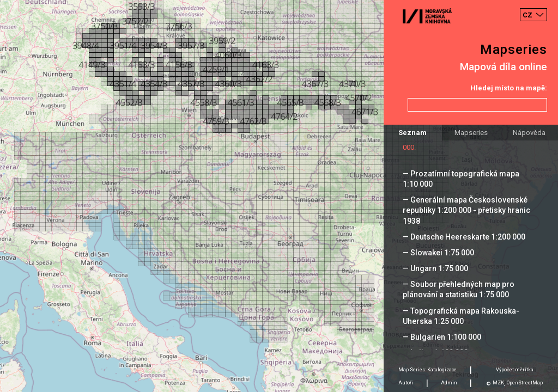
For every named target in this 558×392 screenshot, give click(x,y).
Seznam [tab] (413, 133)
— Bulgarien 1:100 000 (442, 337)
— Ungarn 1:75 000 (435, 268)
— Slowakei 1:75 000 (438, 253)
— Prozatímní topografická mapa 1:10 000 (461, 179)
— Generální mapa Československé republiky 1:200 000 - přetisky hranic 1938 (466, 210)
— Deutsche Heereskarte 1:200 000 (464, 237)
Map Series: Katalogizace (427, 370)
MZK (498, 383)
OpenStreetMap (525, 383)
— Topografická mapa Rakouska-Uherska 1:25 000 (461, 316)
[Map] (279, 196)
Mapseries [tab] (471, 133)
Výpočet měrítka (515, 370)
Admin (449, 383)
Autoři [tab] (406, 383)
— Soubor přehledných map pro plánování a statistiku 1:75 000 (459, 289)
